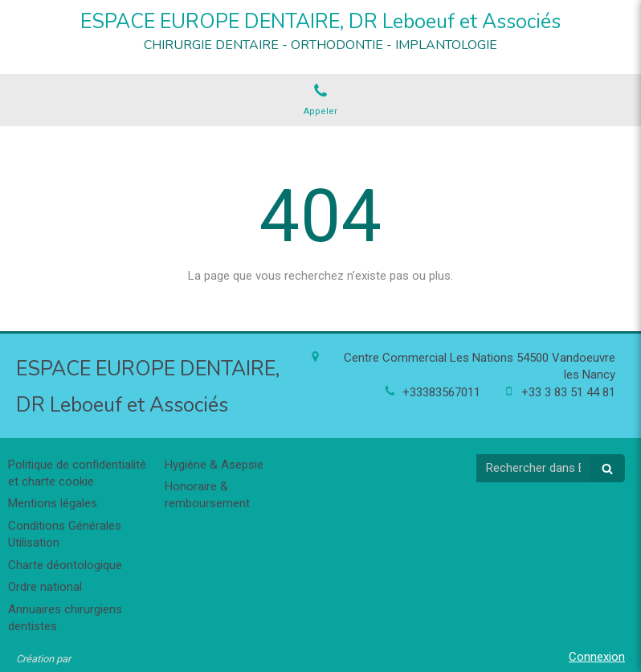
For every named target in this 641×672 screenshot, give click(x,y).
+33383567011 (441, 392)
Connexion (597, 657)
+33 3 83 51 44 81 (568, 392)
